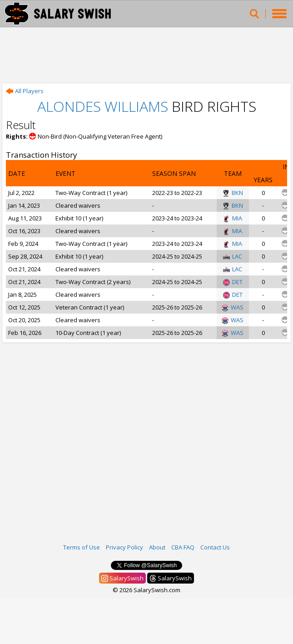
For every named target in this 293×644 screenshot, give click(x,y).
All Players (25, 91)
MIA (233, 218)
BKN (233, 193)
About (157, 547)
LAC (233, 256)
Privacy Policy (124, 547)
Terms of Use (82, 547)
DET (233, 282)
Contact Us (215, 547)
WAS (233, 307)
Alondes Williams (103, 106)
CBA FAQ (183, 547)
